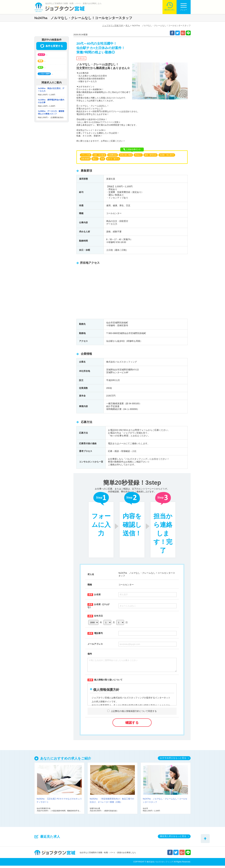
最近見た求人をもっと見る (173, 838)
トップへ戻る (205, 839)
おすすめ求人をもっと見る (173, 760)
